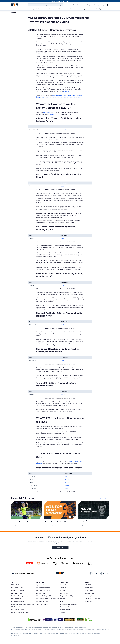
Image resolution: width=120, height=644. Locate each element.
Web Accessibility (65, 612)
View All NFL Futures (42, 607)
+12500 (67, 485)
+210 (65, 130)
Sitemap (63, 615)
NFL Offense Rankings (18, 610)
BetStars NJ (78, 462)
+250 (63, 186)
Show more (104, 499)
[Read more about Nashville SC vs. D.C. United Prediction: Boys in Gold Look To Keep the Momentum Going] (27, 522)
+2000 (67, 477)
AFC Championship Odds (43, 593)
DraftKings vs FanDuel (18, 593)
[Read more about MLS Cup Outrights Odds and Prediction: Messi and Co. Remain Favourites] (93, 522)
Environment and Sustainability (69, 607)
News (83, 5)
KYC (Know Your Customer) (93, 601)
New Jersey (47, 112)
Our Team (63, 593)
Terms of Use (89, 593)
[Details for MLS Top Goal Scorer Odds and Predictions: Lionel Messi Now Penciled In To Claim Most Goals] (60, 510)
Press (62, 604)
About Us (63, 590)
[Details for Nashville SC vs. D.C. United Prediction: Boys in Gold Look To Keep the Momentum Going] (27, 510)
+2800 (67, 480)
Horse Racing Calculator (18, 604)
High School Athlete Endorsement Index (23, 607)
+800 (63, 361)
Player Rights (89, 599)
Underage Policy (90, 596)
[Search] (61, 5)
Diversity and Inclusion (67, 610)
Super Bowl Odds (41, 587)
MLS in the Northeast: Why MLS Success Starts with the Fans (62, 97)
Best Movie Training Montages (20, 599)
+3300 (67, 482)
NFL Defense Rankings (18, 612)
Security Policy (89, 604)
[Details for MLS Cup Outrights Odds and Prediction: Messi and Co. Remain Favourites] (93, 510)
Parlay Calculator (16, 601)
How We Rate (64, 596)
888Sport (52, 114)
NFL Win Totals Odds (42, 604)
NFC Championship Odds (43, 590)
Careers (63, 601)
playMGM (39, 464)
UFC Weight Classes (17, 590)
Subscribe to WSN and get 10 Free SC (61, 1)
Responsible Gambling (93, 5)
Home (12, 13)
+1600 (63, 395)
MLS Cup (66, 92)
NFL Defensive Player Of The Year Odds (47, 601)
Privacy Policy (89, 590)
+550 (63, 325)
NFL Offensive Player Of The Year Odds (47, 599)
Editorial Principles (90, 587)
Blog (103, 5)
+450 (63, 238)
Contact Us (64, 587)
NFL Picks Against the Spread (20, 615)
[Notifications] (108, 5)
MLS (16, 13)
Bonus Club (76, 5)
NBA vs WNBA (15, 587)
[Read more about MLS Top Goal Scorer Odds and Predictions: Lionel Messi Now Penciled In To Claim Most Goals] (60, 523)
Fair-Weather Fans (16, 596)
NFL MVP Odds (40, 596)
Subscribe (60, 550)
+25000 (67, 488)
